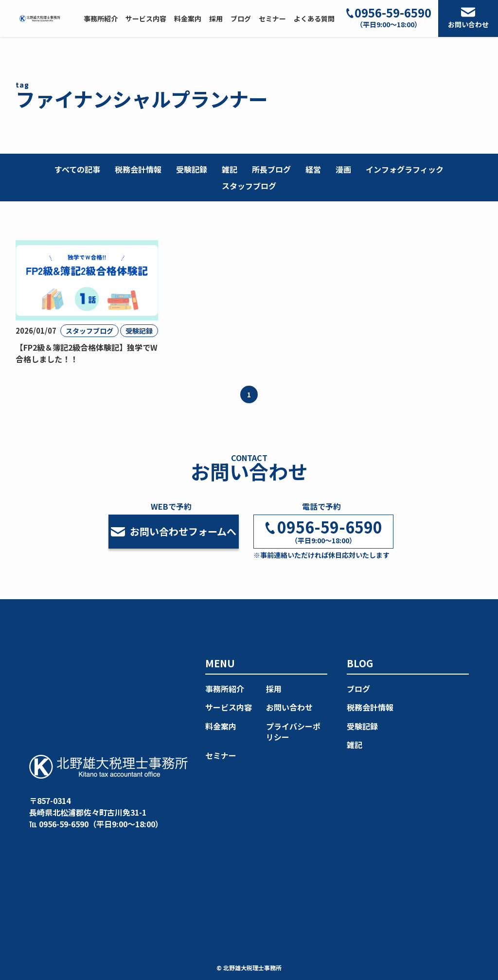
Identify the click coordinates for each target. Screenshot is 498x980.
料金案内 (221, 726)
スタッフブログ (249, 186)
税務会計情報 (138, 169)
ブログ (358, 689)
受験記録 (192, 169)
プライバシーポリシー (293, 731)
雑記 (230, 169)
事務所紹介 (225, 689)
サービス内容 (229, 707)
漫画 (343, 169)
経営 (313, 169)
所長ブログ (271, 169)
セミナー (221, 755)
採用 (274, 689)
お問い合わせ (468, 18)
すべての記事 (77, 169)
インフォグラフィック (405, 169)
